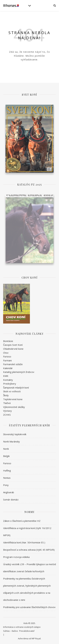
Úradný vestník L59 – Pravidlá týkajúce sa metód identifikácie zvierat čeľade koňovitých (29, 567)
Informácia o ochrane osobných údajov (22, 627)
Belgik (6, 456)
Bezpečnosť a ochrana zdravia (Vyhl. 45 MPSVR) (29, 549)
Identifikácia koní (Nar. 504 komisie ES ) (24, 542)
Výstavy (7, 410)
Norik (6, 448)
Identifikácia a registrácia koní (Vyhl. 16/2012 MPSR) (27, 531)
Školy (6, 395)
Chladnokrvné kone (13, 348)
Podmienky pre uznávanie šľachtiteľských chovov (29, 607)
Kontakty (8, 379)
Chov (6, 352)
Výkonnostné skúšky (14, 407)
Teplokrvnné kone (13, 399)
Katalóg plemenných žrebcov (19, 372)
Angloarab (9, 492)
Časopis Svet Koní (13, 344)
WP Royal (36, 638)
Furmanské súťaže (13, 364)
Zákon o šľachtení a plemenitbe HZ (22, 520)
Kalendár (8, 368)
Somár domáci (11, 499)
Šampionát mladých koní (16, 387)
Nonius (7, 477)
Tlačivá (7, 403)
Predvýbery (10, 383)
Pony (6, 485)
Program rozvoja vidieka (16, 556)
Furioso (7, 356)
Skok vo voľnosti (12, 391)
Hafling (7, 470)
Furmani (7, 360)
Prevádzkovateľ (27, 630)
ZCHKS (7, 414)
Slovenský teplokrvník (15, 434)
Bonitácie (8, 341)
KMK (6, 376)
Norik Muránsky (11, 441)
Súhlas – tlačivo (11, 630)
